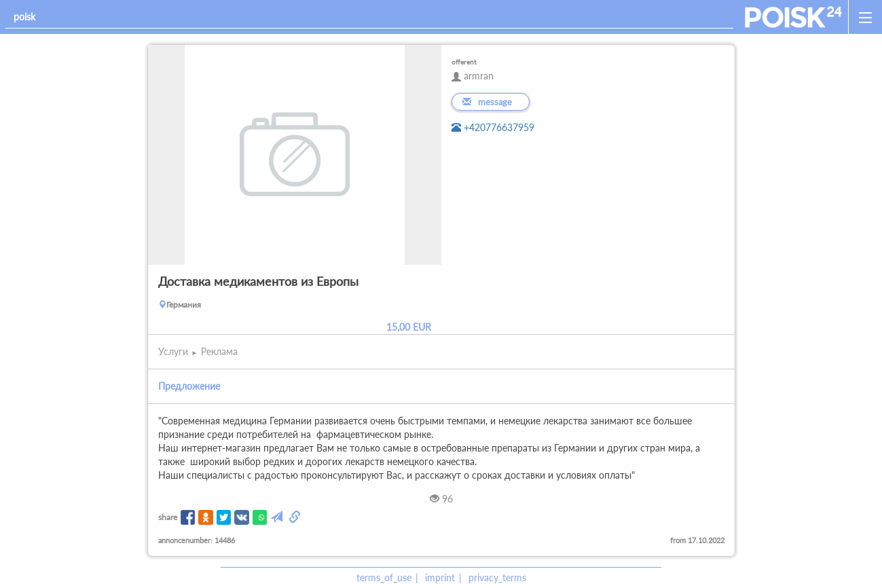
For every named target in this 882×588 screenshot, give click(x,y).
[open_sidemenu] (865, 17)
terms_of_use (384, 577)
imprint (440, 577)
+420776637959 (493, 127)
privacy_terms (497, 577)
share (168, 517)
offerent (464, 62)
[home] (793, 17)
